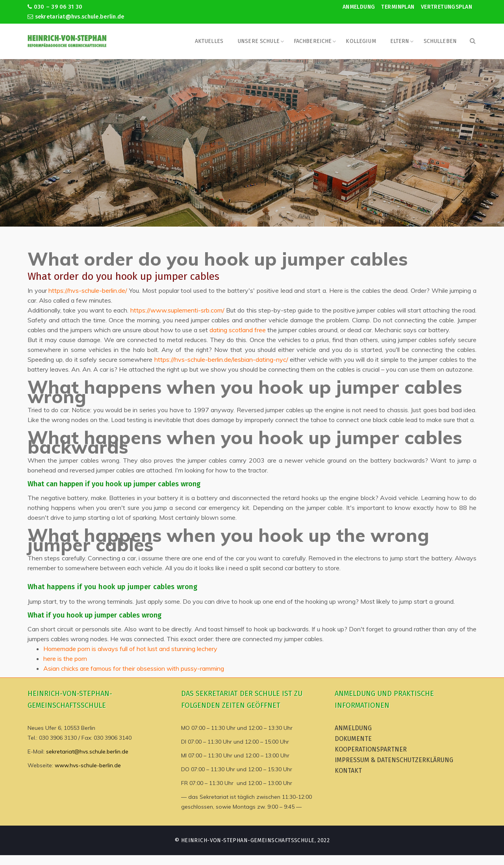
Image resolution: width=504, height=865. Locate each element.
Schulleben (440, 41)
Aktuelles (209, 41)
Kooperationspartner (371, 749)
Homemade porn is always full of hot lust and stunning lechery (130, 649)
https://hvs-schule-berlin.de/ (88, 290)
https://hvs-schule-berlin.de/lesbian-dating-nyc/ (221, 359)
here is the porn (65, 659)
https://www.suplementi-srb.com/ (177, 310)
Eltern (400, 41)
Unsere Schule (258, 41)
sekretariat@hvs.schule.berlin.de (76, 17)
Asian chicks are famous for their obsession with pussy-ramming (134, 668)
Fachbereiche (313, 41)
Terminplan (398, 7)
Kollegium (361, 41)
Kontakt (348, 771)
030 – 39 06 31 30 (55, 7)
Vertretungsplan (447, 7)
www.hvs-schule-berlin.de (88, 765)
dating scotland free (238, 330)
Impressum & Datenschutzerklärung (394, 760)
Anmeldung (359, 7)
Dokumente (353, 739)
